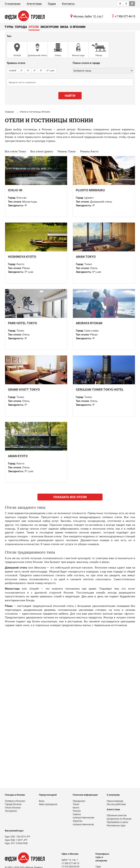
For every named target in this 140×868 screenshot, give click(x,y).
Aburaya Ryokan (89, 323)
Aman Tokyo (86, 257)
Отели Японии (13, 808)
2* (22, 70)
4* (35, 70)
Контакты (68, 4)
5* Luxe (50, 70)
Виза (64, 27)
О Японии (78, 27)
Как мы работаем (116, 804)
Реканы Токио (67, 151)
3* (28, 70)
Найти (70, 96)
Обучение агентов (117, 815)
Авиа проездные (48, 804)
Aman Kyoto (18, 456)
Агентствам (34, 4)
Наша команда (115, 801)
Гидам (52, 4)
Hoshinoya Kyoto (22, 257)
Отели (34, 27)
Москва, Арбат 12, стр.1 (88, 16)
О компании (13, 4)
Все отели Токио (15, 151)
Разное (77, 811)
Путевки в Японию (15, 801)
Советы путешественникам (83, 816)
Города (21, 27)
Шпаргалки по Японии (119, 819)
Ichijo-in (15, 190)
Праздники (79, 801)
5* (41, 70)
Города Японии (13, 804)
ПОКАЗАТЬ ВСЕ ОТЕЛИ (70, 497)
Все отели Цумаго (42, 151)
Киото (76, 808)
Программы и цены (117, 822)
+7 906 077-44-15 (125, 16)
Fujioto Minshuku (90, 190)
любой (13, 70)
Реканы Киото (89, 151)
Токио (76, 804)
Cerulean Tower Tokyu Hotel (100, 390)
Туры (9, 27)
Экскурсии (49, 27)
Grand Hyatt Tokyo (24, 390)
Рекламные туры (116, 825)
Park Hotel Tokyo (23, 323)
